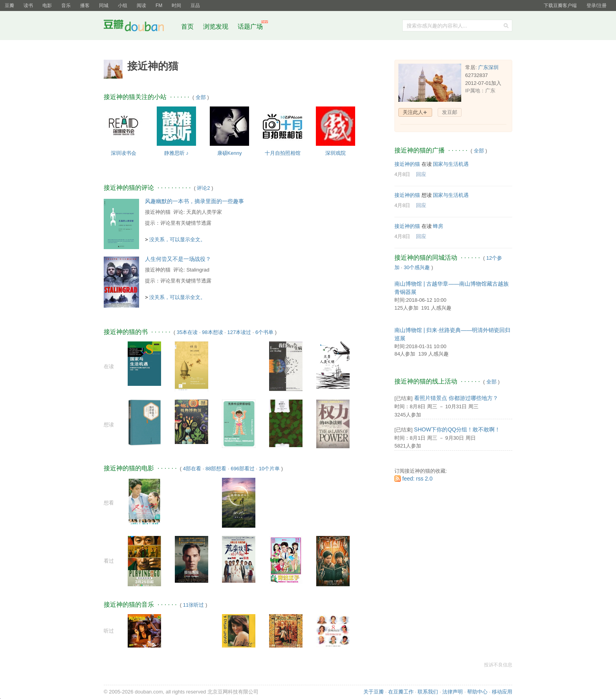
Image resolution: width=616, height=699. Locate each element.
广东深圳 (488, 67)
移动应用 (502, 692)
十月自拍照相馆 (283, 153)
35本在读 (187, 332)
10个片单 (269, 469)
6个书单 (264, 332)
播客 (85, 6)
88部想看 (216, 469)
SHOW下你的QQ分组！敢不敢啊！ (457, 429)
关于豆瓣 (374, 692)
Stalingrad (198, 270)
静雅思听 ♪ (176, 153)
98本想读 (212, 332)
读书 (28, 6)
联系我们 (428, 692)
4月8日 (402, 174)
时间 (176, 6)
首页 (187, 27)
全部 (201, 97)
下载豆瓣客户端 (560, 6)
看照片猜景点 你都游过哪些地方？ (456, 398)
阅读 (141, 6)
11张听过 (193, 605)
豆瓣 (9, 6)
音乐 (66, 6)
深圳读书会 (124, 153)
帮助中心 (477, 692)
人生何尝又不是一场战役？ (178, 259)
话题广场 (250, 27)
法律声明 (453, 692)
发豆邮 (450, 112)
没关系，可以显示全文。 (177, 239)
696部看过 (243, 469)
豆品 (195, 6)
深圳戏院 (335, 153)
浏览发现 (216, 27)
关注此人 (413, 112)
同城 (104, 6)
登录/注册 (597, 6)
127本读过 (239, 332)
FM (159, 6)
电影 (47, 6)
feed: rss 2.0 (417, 479)
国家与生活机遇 (451, 164)
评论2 (203, 188)
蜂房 (438, 226)
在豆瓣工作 (401, 692)
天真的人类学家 (204, 212)
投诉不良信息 (498, 665)
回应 (421, 174)
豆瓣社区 (140, 27)
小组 (123, 6)
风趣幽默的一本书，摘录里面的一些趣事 (194, 201)
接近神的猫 (158, 212)
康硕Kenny (230, 153)
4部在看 (192, 469)
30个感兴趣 (417, 267)
